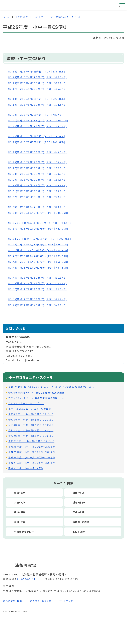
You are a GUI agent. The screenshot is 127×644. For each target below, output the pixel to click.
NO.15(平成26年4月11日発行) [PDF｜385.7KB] (40, 77)
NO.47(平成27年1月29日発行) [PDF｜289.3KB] (40, 289)
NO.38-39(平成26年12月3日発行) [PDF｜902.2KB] (43, 239)
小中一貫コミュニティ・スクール (65, 17)
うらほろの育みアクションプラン (26, 404)
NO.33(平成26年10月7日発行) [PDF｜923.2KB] (40, 207)
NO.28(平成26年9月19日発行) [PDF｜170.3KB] (40, 174)
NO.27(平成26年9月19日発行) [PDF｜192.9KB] (40, 168)
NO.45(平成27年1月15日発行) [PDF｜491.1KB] (40, 278)
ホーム (6, 17)
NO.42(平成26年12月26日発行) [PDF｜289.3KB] (41, 256)
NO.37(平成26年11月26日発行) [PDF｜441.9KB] (41, 229)
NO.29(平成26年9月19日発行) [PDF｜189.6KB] (40, 180)
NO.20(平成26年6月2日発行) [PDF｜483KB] (38, 115)
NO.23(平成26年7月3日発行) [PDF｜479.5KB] (39, 137)
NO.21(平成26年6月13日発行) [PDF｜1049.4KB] (41, 121)
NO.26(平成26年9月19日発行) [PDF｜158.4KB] (40, 163)
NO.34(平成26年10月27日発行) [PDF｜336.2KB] (41, 213)
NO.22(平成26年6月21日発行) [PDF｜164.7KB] (40, 127)
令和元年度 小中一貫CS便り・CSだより (31, 442)
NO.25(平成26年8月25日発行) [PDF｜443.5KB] (40, 152)
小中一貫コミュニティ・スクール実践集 (30, 409)
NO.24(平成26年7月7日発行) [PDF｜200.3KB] (39, 142)
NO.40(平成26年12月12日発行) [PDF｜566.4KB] (41, 245)
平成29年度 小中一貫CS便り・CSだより (32, 453)
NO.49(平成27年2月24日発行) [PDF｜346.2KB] (40, 305)
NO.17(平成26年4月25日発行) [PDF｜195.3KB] (40, 89)
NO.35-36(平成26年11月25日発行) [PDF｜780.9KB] (44, 223)
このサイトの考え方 (44, 601)
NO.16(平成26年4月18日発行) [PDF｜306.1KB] (40, 83)
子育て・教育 (22, 17)
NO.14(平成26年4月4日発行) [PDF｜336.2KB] (39, 72)
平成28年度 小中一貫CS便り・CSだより (32, 458)
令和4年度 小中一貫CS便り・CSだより (31, 425)
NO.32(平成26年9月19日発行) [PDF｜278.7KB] (40, 197)
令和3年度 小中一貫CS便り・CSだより (31, 431)
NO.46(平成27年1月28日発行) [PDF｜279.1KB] (40, 284)
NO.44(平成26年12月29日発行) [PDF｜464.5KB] (41, 268)
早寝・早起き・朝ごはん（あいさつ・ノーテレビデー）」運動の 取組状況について (52, 388)
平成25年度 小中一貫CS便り (26, 469)
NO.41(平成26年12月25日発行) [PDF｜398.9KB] (41, 251)
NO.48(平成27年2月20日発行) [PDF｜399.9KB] (40, 299)
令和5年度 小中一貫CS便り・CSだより (31, 420)
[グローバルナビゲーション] (122, 5)
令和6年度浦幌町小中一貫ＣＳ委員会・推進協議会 (36, 393)
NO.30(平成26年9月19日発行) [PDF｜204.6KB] (40, 186)
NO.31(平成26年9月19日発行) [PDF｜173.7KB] (40, 191)
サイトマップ (72, 601)
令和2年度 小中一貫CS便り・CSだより (31, 436)
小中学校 (38, 17)
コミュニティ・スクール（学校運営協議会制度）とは (36, 398)
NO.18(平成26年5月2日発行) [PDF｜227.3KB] (39, 99)
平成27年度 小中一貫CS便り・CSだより (32, 463)
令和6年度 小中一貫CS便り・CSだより (31, 415)
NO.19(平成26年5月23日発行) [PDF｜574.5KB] (40, 105)
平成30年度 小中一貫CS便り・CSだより (32, 447)
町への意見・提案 (14, 601)
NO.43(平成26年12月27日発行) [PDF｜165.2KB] (41, 262)
